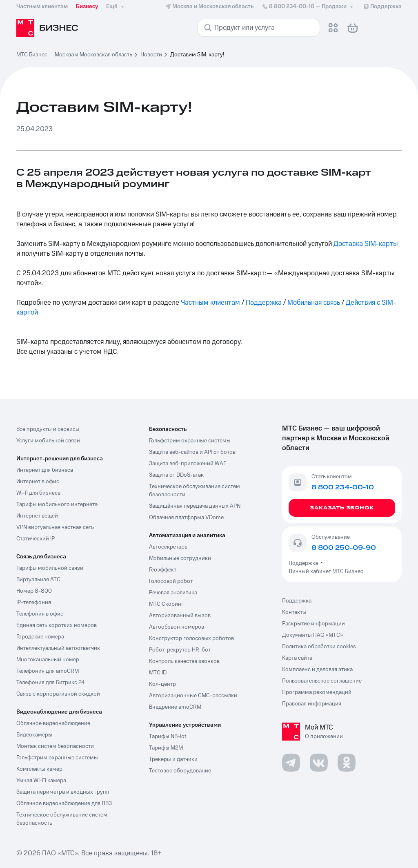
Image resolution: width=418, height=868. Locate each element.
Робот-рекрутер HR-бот (180, 650)
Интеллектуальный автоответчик (58, 648)
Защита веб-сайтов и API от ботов (192, 452)
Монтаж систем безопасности (55, 746)
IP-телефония (34, 602)
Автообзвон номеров (177, 627)
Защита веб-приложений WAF (188, 464)
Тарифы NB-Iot (168, 736)
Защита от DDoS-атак (176, 475)
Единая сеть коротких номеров (57, 625)
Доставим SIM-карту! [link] (197, 55)
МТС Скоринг (166, 604)
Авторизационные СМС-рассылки (193, 696)
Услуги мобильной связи (48, 441)
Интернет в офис (38, 482)
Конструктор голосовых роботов (191, 638)
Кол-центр (162, 684)
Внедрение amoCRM (175, 707)
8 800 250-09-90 (344, 548)
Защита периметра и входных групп (63, 792)
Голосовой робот (171, 581)
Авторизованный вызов (180, 616)
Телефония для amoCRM (48, 671)
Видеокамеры (34, 735)
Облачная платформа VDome (186, 518)
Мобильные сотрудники (180, 558)
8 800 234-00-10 (308, 7)
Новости (151, 55)
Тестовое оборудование (180, 771)
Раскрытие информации (313, 624)
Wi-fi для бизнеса (38, 493)
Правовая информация (312, 704)
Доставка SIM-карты (366, 244)
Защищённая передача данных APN (195, 506)
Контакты (294, 612)
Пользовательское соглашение (322, 681)
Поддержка (264, 303)
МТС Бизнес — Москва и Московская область (74, 55)
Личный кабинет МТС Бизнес (326, 571)
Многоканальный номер (48, 660)
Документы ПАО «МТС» (312, 635)
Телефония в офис (40, 614)
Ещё (116, 7)
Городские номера (40, 637)
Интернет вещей (37, 516)
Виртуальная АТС (38, 580)
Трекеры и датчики (173, 759)
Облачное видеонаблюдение (53, 723)
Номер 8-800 (34, 591)
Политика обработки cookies (319, 647)
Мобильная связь (314, 303)
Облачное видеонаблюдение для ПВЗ (64, 803)
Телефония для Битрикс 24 (51, 683)
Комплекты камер (39, 769)
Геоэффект (163, 570)
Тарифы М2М (166, 748)
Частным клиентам (210, 303)
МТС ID (158, 673)
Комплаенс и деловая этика (317, 669)
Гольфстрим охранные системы (57, 758)
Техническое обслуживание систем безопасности (195, 491)
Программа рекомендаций (317, 692)
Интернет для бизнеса (45, 470)
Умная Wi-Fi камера (41, 781)
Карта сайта (297, 658)
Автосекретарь (168, 547)
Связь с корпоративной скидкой (58, 694)
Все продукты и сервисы (48, 429)
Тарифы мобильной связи (50, 568)
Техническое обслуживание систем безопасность (62, 819)
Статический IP (36, 539)
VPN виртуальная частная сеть (55, 527)
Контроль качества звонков (184, 661)
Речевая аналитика (173, 593)
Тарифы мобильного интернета (57, 504)
